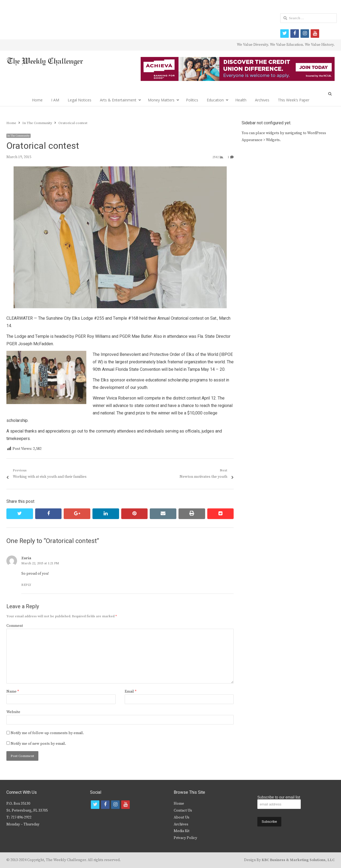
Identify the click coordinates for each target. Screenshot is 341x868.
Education (215, 100)
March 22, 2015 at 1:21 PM (40, 563)
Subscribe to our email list (279, 797)
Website (13, 712)
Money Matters (161, 100)
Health (241, 100)
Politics (192, 100)
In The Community (19, 136)
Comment (15, 626)
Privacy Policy (185, 838)
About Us (182, 817)
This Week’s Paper (294, 100)
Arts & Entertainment (118, 100)
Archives (262, 100)
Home (37, 100)
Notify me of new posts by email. (38, 744)
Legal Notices (80, 100)
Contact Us (183, 811)
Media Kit (182, 831)
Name (13, 692)
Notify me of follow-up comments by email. (47, 733)
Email (131, 692)
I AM (55, 100)
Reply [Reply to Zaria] (26, 585)
